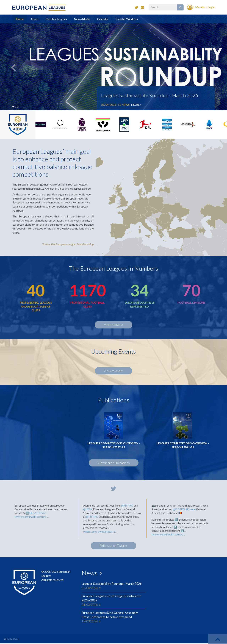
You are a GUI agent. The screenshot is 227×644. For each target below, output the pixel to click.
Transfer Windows (127, 19)
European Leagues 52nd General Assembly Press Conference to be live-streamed (113, 617)
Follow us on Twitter (113, 546)
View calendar (113, 371)
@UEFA (88, 509)
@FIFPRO (127, 505)
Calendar (103, 19)
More (136, 105)
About (35, 19)
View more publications (114, 463)
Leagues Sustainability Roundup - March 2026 (150, 95)
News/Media (82, 19)
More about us (113, 325)
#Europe (191, 509)
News (90, 573)
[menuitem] (158, 229)
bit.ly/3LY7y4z (38, 513)
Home (20, 19)
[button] (210, 62)
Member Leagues (56, 19)
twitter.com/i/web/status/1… (32, 517)
